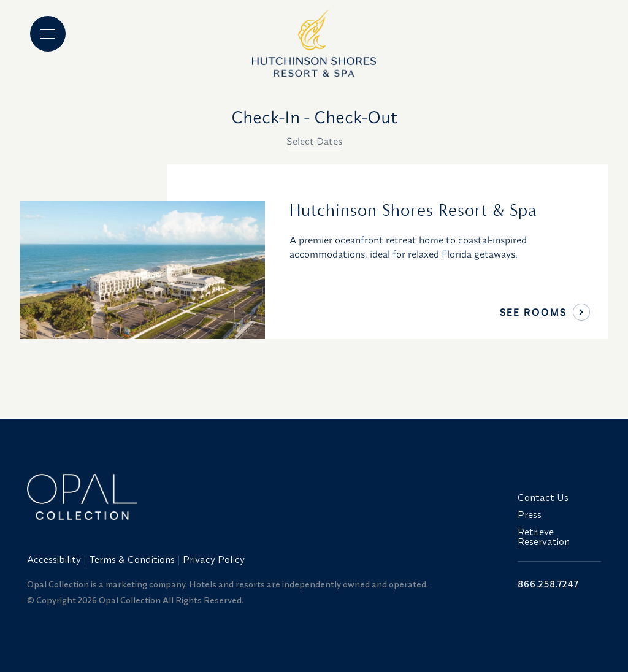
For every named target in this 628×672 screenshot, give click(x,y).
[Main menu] (48, 34)
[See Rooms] (581, 312)
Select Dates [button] (314, 141)
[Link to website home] (265, 497)
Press (530, 514)
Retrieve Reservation (544, 536)
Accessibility (54, 559)
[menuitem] (55, 559)
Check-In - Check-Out (314, 117)
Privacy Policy (214, 559)
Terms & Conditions (132, 559)
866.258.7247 (548, 584)
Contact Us (543, 497)
